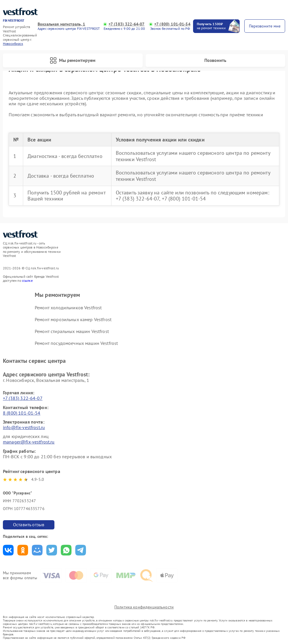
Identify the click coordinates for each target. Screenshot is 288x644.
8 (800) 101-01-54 (22, 413)
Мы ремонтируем (73, 60)
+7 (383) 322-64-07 (127, 24)
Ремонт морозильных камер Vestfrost (73, 319)
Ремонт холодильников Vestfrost (68, 308)
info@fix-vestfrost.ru (24, 427)
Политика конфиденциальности (144, 607)
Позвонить (215, 60)
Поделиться (8, 550)
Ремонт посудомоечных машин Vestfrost (76, 343)
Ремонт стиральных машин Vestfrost (72, 331)
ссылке (27, 280)
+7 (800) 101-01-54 (172, 24)
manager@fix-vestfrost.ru (29, 442)
